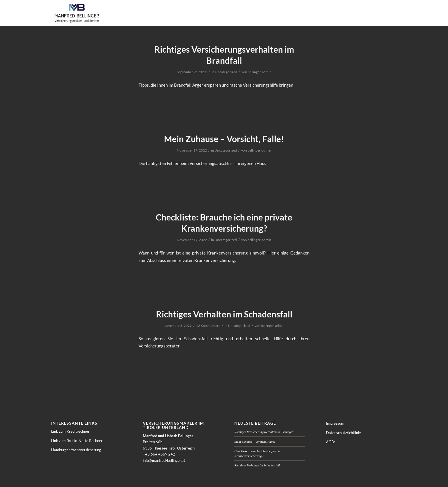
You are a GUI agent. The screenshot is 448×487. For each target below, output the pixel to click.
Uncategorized (226, 72)
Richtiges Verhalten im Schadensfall (224, 314)
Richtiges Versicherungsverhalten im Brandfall (264, 432)
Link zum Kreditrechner (70, 431)
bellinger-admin (260, 72)
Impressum (335, 423)
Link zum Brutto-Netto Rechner (77, 441)
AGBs (331, 442)
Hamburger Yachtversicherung (76, 450)
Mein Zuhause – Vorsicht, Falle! (224, 139)
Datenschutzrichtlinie (343, 433)
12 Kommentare (208, 326)
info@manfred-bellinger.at (164, 460)
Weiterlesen (153, 96)
